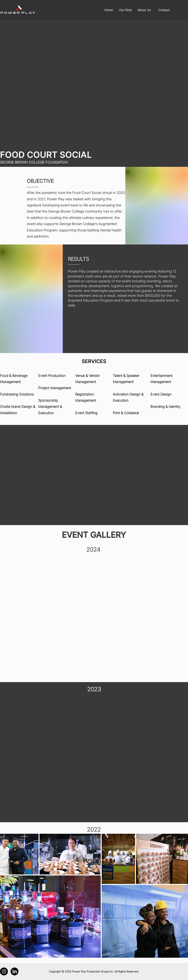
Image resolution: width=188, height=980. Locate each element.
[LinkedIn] (14, 971)
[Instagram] (4, 971)
